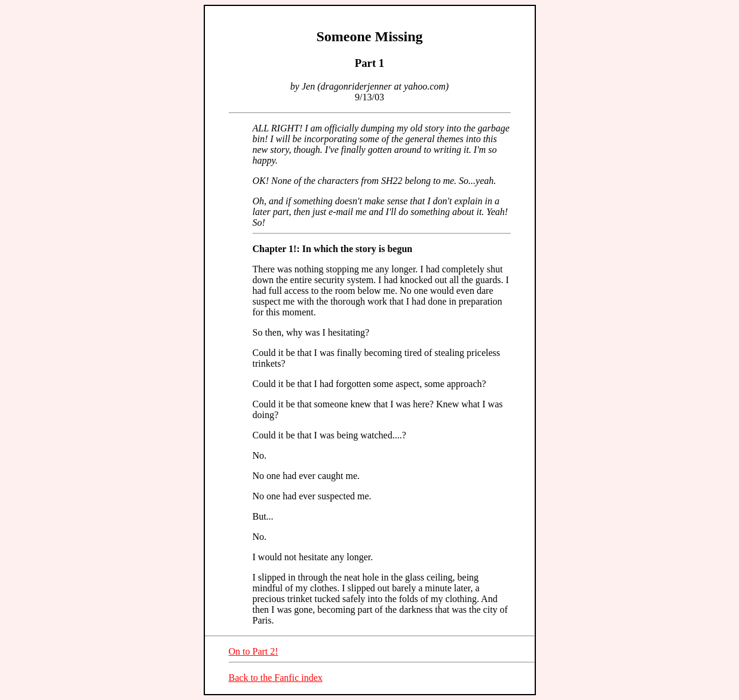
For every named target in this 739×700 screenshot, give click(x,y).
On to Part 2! (254, 651)
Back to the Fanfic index (276, 678)
